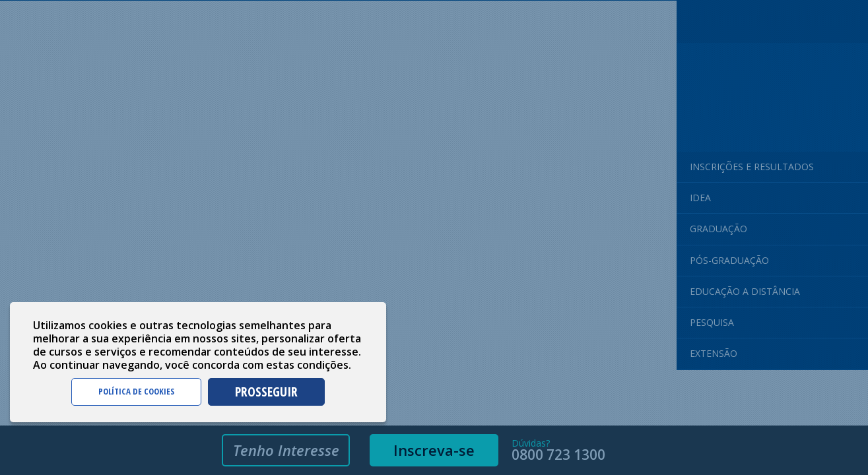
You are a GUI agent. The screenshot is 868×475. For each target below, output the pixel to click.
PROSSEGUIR (266, 392)
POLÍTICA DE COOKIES (136, 391)
